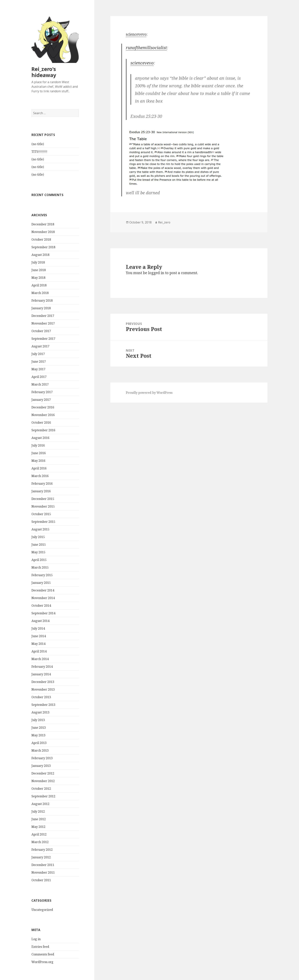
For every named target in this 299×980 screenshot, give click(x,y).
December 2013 (43, 682)
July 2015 (38, 537)
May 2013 (38, 735)
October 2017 (41, 331)
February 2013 (42, 758)
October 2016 (41, 423)
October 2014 (41, 606)
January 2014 (41, 674)
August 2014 (40, 621)
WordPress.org (42, 962)
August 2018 (40, 255)
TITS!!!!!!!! (39, 152)
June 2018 (39, 270)
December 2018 (43, 224)
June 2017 (39, 362)
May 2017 (38, 369)
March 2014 (40, 659)
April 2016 (39, 468)
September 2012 (43, 796)
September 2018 (43, 247)
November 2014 (43, 598)
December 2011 (43, 865)
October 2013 (41, 697)
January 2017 (41, 400)
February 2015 (42, 575)
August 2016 (40, 438)
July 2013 (38, 720)
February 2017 (42, 392)
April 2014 (39, 651)
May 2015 (38, 552)
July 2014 (38, 629)
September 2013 (43, 705)
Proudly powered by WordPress (149, 393)
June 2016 (39, 453)
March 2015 (40, 568)
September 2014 (43, 613)
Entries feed (40, 947)
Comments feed (43, 954)
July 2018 (38, 263)
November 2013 (43, 690)
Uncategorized (42, 910)
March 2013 (40, 751)
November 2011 (43, 873)
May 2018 (38, 278)
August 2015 (40, 529)
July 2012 (38, 812)
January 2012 (41, 857)
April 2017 (39, 377)
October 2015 (41, 514)
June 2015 (39, 545)
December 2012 (43, 774)
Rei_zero (164, 222)
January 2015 (41, 583)
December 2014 (43, 590)
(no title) (38, 144)
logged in (156, 273)
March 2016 (40, 476)
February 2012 (42, 850)
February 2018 (42, 301)
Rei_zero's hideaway (44, 72)
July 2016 (38, 446)
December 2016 (43, 407)
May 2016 (38, 461)
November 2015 (43, 507)
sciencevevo (136, 34)
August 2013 (40, 713)
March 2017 (40, 385)
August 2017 (40, 346)
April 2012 (39, 835)
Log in (36, 939)
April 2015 (39, 560)
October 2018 (41, 240)
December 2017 (43, 316)
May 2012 (38, 827)
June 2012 (39, 819)
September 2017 (43, 339)
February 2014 (42, 667)
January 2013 (41, 766)
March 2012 (40, 842)
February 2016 (42, 484)
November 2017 (43, 324)
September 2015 (43, 522)
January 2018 (41, 308)
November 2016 (43, 415)
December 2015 (43, 499)
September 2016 (43, 430)
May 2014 (38, 644)
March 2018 (40, 293)
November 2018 (43, 232)
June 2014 (39, 636)
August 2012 (40, 804)
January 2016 (41, 491)
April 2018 (39, 285)
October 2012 (41, 789)
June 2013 (39, 728)
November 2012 (43, 781)
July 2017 (38, 354)
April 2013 (39, 743)
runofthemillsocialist (146, 47)
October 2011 (41, 880)
